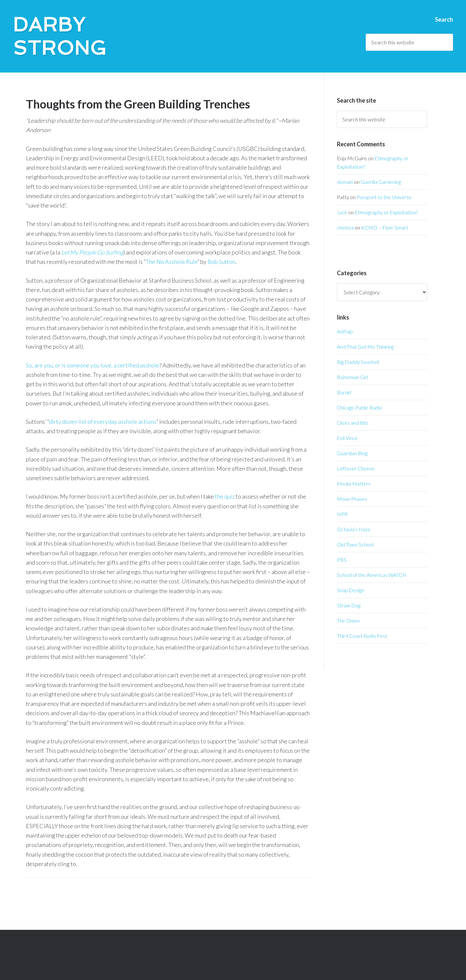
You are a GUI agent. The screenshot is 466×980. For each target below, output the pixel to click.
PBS (342, 560)
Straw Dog (349, 605)
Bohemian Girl (352, 377)
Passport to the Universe (384, 197)
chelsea (345, 227)
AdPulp (345, 331)
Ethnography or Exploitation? (386, 212)
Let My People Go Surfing (92, 252)
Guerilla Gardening (381, 182)
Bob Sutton (221, 262)
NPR (342, 514)
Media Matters (354, 484)
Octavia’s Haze (354, 529)
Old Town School (355, 544)
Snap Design (350, 590)
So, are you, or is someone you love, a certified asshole (93, 365)
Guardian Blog (352, 453)
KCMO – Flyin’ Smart (385, 227)
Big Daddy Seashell (358, 362)
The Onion (348, 620)
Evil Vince (347, 438)
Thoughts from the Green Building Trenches (138, 104)
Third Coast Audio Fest (362, 636)
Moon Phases (352, 499)
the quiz (225, 496)
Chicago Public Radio (360, 407)
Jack (342, 212)
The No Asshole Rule (172, 262)
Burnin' (344, 392)
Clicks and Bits (353, 423)
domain (345, 182)
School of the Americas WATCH (372, 575)
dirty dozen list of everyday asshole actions (103, 422)
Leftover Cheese (356, 468)
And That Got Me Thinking (365, 347)
